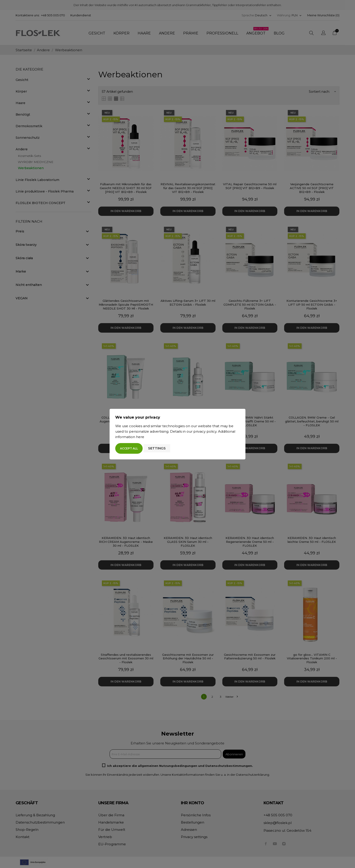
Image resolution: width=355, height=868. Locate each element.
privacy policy (205, 431)
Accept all (129, 448)
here (140, 437)
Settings (157, 448)
